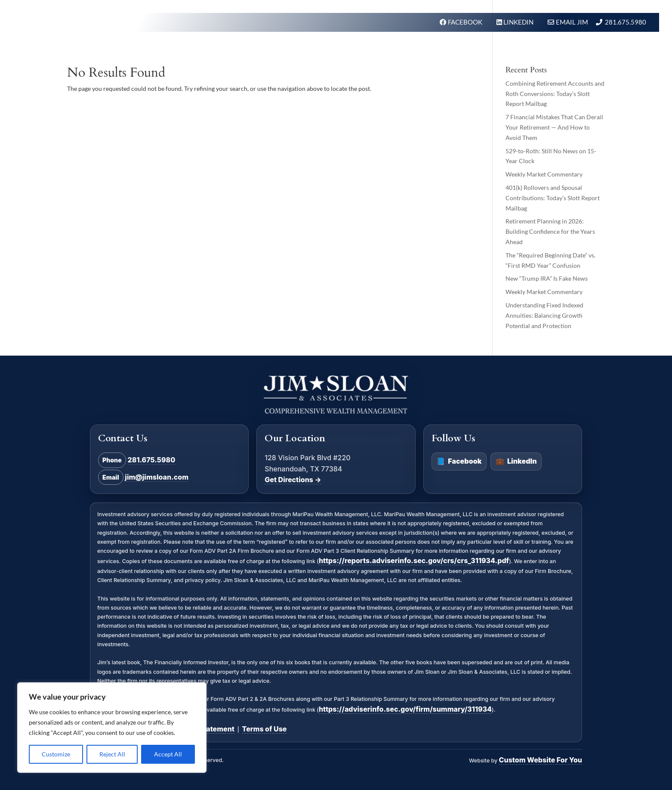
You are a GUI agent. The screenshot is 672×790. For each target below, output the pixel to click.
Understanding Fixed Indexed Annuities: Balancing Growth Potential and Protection (544, 315)
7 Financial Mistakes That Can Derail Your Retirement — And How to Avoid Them (554, 127)
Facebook (459, 462)
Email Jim (572, 22)
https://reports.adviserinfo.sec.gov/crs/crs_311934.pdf (414, 561)
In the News (505, 49)
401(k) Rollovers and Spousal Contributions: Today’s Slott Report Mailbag (553, 198)
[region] (112, 728)
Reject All (112, 754)
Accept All (168, 754)
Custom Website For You (541, 760)
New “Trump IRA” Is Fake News (547, 278)
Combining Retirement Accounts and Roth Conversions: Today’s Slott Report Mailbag (555, 94)
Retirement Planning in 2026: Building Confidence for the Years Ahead (550, 231)
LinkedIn (516, 462)
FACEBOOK (466, 22)
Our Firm (408, 49)
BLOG (547, 49)
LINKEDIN (519, 22)
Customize (56, 754)
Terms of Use (265, 729)
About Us (453, 49)
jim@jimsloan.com (157, 477)
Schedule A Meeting (606, 49)
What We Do (357, 49)
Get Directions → (293, 480)
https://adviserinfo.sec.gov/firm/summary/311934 (405, 709)
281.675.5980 (626, 22)
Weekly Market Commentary (544, 174)
